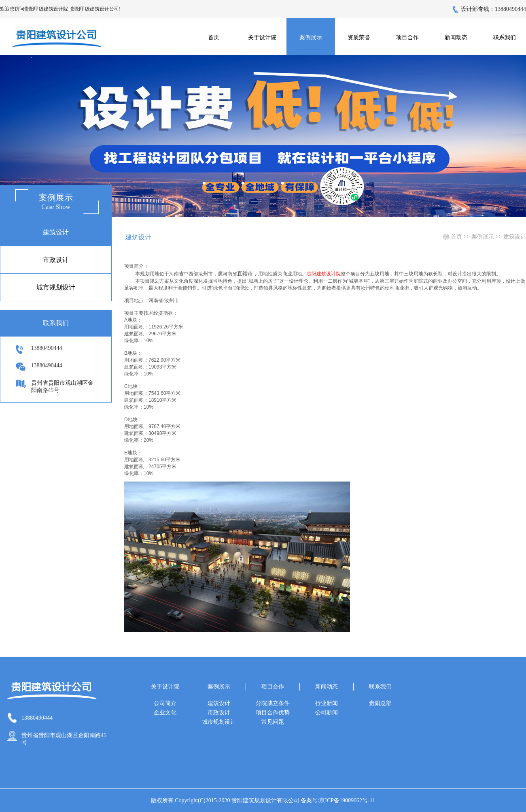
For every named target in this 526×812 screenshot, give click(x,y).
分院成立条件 (273, 703)
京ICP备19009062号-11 (347, 800)
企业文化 (165, 713)
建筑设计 (56, 232)
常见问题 (273, 722)
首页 (214, 37)
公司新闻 (327, 713)
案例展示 (483, 237)
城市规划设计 (56, 287)
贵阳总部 (380, 703)
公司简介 (165, 703)
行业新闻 (327, 703)
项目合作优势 (273, 713)
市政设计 (56, 260)
